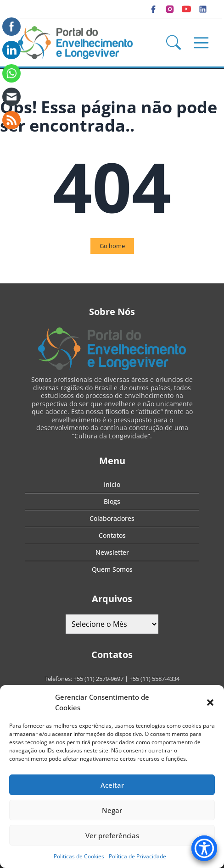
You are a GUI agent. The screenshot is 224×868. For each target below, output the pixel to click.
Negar (112, 810)
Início (112, 484)
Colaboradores (112, 518)
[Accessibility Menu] (204, 848)
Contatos (112, 535)
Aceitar (112, 785)
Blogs (112, 501)
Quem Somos (112, 569)
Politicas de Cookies (79, 856)
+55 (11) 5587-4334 (154, 679)
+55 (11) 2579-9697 (98, 679)
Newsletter (112, 552)
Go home (112, 246)
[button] (210, 702)
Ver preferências (112, 835)
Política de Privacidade (137, 856)
